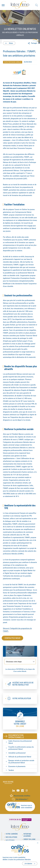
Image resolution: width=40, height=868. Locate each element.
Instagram (27, 791)
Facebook (23, 791)
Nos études (10, 840)
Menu (3, 5)
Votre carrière (12, 834)
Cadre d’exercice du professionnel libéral (20, 742)
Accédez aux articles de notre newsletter (23, 684)
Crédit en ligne (29, 839)
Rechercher (36, 5)
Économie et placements (17, 766)
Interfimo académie (27, 835)
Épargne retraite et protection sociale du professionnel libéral (21, 762)
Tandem (11, 770)
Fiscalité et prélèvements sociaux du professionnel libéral (21, 748)
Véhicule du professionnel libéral (20, 757)
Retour (11, 43)
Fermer (38, 843)
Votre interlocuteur (22, 698)
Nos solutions (11, 837)
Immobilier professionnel (17, 753)
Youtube (18, 791)
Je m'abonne (28, 864)
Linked (14, 791)
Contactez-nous (12, 638)
